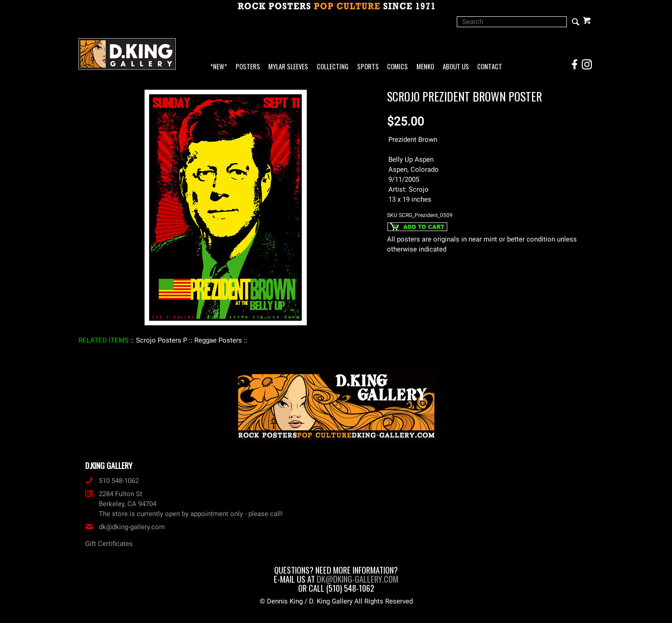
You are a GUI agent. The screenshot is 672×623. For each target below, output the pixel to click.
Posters (248, 67)
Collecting (333, 67)
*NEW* (219, 67)
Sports (368, 67)
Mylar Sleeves (288, 67)
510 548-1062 (112, 481)
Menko (425, 67)
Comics (397, 67)
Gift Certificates (109, 544)
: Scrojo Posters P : (162, 340)
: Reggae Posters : (218, 340)
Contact (490, 67)
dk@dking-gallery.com (125, 527)
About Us (456, 67)
